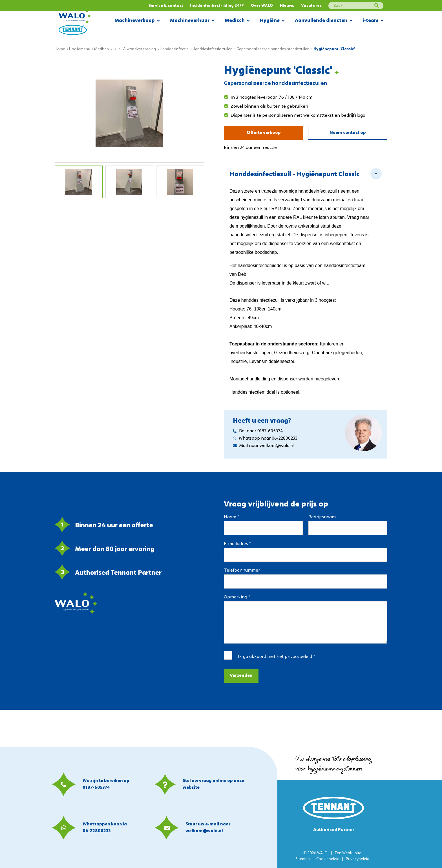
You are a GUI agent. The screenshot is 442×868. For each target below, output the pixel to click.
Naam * (231, 517)
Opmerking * (237, 597)
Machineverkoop (137, 21)
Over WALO (262, 6)
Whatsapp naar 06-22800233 (265, 439)
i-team (373, 21)
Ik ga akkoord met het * (276, 657)
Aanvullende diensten (324, 21)
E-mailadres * (237, 544)
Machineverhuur (192, 21)
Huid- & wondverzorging (134, 49)
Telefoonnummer (242, 570)
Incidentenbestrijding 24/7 (217, 6)
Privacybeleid (358, 859)
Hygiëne (272, 21)
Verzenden (241, 676)
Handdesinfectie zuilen (213, 49)
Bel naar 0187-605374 (258, 431)
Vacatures (311, 6)
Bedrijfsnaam (322, 517)
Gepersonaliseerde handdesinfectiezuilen (273, 49)
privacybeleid (298, 657)
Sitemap (303, 859)
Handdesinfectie (174, 49)
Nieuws (287, 6)
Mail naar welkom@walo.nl (264, 446)
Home (60, 49)
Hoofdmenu (80, 49)
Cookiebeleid (328, 859)
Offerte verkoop (264, 133)
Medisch (237, 21)
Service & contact (166, 6)
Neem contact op (348, 133)
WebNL (348, 853)
